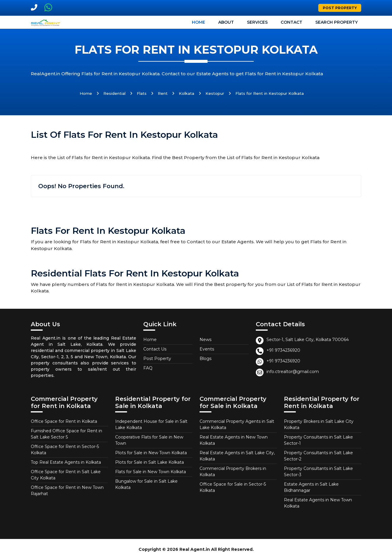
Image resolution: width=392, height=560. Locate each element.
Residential (114, 93)
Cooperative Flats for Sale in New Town (149, 440)
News (205, 340)
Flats (142, 93)
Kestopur (215, 93)
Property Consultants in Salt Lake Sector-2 (318, 456)
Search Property (336, 22)
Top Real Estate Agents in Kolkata (66, 462)
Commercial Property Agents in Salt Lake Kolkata (237, 424)
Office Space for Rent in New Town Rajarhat (67, 491)
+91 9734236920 (283, 350)
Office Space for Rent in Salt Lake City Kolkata (66, 475)
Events (207, 349)
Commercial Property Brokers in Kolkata (233, 472)
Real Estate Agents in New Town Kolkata (234, 440)
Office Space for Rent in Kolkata (64, 421)
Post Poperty (157, 359)
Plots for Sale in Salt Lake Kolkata (150, 462)
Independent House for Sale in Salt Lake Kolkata (151, 424)
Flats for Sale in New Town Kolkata (151, 472)
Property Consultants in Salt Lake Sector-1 (318, 440)
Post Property (340, 8)
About (226, 22)
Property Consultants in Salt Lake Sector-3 (318, 472)
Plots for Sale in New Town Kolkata (151, 453)
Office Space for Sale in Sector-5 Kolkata (233, 487)
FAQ (148, 368)
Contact (291, 22)
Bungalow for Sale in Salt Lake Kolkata (146, 484)
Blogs (205, 359)
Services (257, 22)
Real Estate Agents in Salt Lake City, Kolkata (237, 456)
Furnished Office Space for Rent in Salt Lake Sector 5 (66, 434)
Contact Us (155, 349)
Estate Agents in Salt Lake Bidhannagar (311, 487)
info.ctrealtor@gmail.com (293, 372)
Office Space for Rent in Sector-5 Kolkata (65, 450)
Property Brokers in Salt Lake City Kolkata (319, 424)
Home (199, 22)
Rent (163, 93)
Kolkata (187, 93)
